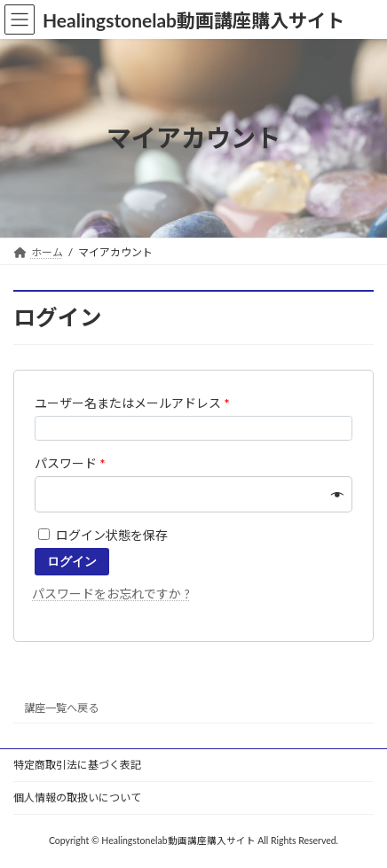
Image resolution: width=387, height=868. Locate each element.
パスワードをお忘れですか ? (111, 594)
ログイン (72, 561)
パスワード (70, 463)
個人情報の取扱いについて (77, 798)
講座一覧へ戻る (61, 707)
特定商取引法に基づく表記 (77, 765)
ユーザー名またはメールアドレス (132, 403)
